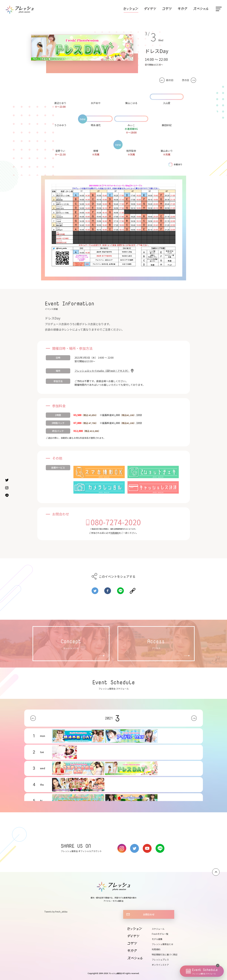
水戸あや (96, 103)
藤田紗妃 (167, 125)
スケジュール (158, 929)
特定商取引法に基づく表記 (165, 954)
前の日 (170, 80)
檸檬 (96, 151)
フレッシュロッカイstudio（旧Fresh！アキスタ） (102, 371)
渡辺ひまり (60, 103)
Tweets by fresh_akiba (56, 912)
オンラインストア (160, 965)
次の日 (185, 80)
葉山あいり (167, 151)
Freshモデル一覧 (160, 934)
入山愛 (167, 103)
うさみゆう (60, 125)
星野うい (60, 151)
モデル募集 (157, 939)
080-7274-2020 (116, 522)
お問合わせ (149, 914)
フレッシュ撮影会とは (162, 944)
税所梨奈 (131, 151)
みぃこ (131, 125)
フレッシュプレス (160, 960)
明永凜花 (96, 125)
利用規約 (115, 533)
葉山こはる (131, 103)
